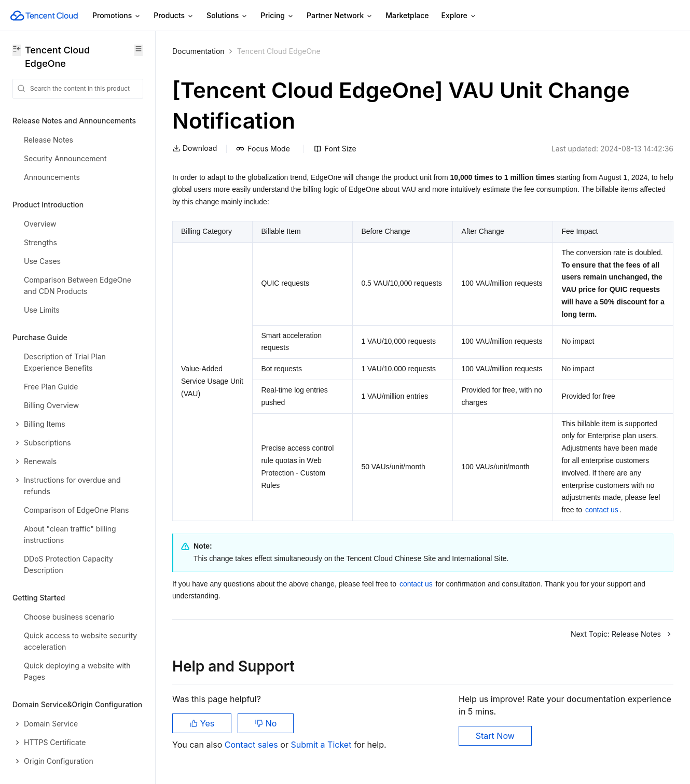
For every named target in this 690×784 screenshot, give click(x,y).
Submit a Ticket (322, 745)
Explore (459, 16)
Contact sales (252, 745)
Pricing (277, 16)
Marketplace (407, 15)
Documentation (198, 51)
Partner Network (340, 16)
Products (174, 16)
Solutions (227, 16)
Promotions (117, 16)
